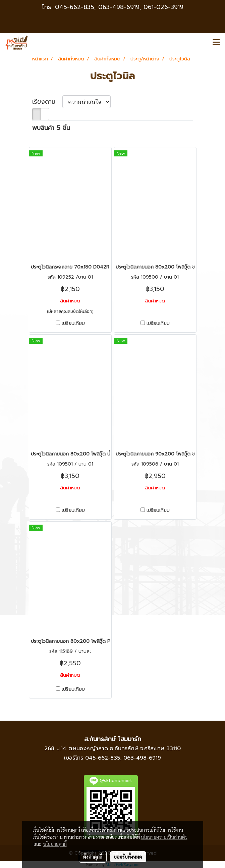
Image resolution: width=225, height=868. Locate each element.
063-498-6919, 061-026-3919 (141, 7)
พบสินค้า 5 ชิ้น (51, 128)
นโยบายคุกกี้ (55, 844)
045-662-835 (75, 7)
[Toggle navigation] (216, 43)
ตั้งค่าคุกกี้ (93, 857)
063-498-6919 (142, 758)
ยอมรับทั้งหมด (128, 857)
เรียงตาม (47, 102)
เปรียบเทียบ (73, 324)
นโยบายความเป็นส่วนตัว (164, 837)
